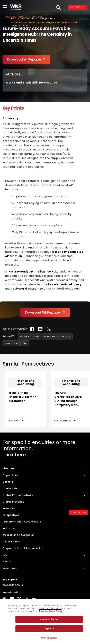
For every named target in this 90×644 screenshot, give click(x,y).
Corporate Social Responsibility (23, 548)
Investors (9, 508)
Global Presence (13, 502)
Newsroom (10, 568)
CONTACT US (78, 7)
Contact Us (10, 488)
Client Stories (11, 542)
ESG (5, 555)
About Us (8, 468)
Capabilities (10, 475)
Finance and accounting (57, 336)
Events (7, 562)
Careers (8, 482)
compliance (11, 343)
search (58, 7)
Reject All (49, 629)
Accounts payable (30, 336)
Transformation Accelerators (22, 522)
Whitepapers (46, 18)
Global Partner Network (18, 495)
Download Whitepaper (26, 59)
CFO (25, 343)
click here (14, 455)
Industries (9, 528)
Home (14, 18)
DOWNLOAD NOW (11, 585)
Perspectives (28, 18)
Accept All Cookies (49, 619)
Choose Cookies (49, 638)
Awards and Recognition (19, 535)
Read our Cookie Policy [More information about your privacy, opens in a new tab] (50, 611)
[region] (45, 622)
